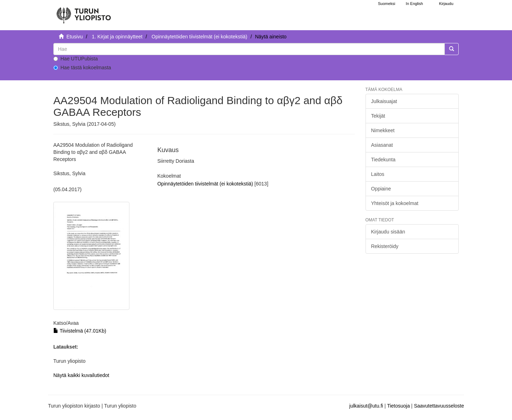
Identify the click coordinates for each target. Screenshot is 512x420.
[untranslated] (249, 49)
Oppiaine (381, 189)
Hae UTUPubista (76, 59)
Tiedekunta (383, 160)
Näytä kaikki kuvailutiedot (81, 375)
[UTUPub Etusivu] (84, 12)
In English (414, 4)
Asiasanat (382, 145)
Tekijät (378, 116)
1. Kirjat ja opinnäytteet (117, 37)
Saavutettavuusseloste (439, 406)
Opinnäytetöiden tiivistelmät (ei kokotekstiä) (199, 37)
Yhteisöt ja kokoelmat (395, 203)
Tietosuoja (399, 406)
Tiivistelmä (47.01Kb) (80, 331)
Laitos (378, 174)
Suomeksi (386, 4)
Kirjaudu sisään (388, 232)
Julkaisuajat (384, 101)
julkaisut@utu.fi (366, 406)
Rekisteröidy (385, 246)
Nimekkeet (383, 130)
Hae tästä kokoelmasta (82, 68)
